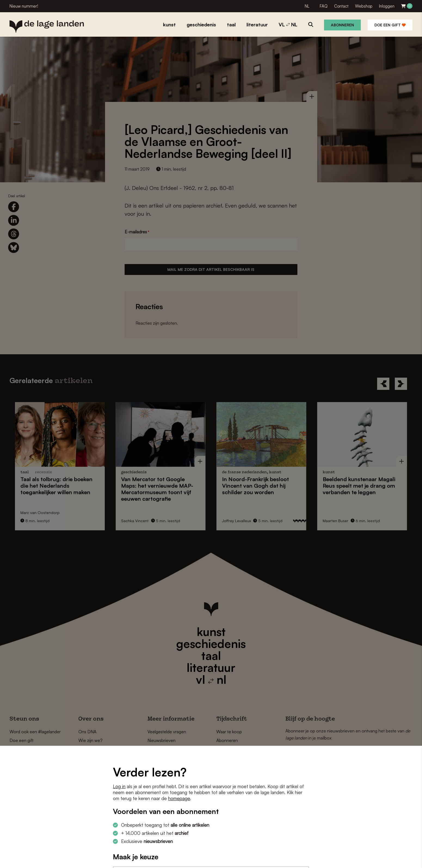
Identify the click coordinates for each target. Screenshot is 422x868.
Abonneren (342, 25)
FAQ (324, 6)
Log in (119, 786)
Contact (341, 6)
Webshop (364, 6)
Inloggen (387, 6)
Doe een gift (390, 25)
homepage (179, 798)
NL (307, 6)
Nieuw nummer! (24, 6)
